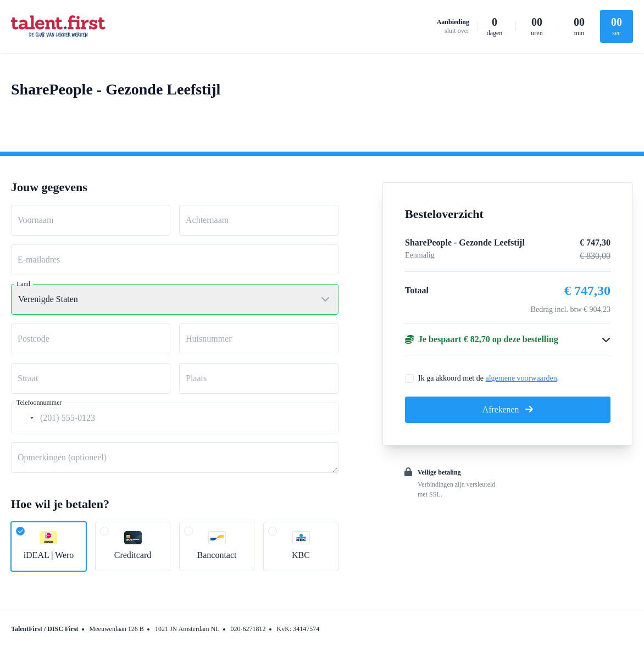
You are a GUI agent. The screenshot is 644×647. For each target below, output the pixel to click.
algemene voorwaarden (521, 378)
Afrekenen (508, 409)
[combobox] (24, 418)
